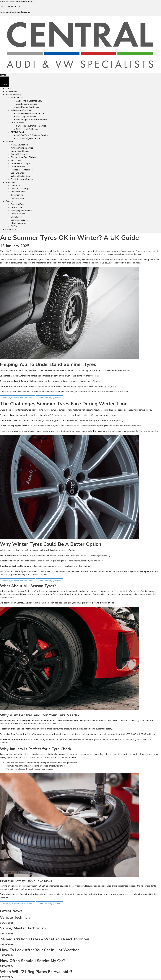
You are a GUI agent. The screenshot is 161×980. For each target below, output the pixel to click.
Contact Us (11, 229)
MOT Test (16, 160)
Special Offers (18, 204)
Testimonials (17, 195)
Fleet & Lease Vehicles (22, 179)
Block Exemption (19, 223)
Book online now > (25, 1)
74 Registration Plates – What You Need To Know (44, 939)
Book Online (17, 207)
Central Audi (23, 603)
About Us (10, 182)
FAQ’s (14, 226)
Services (9, 142)
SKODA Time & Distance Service (32, 135)
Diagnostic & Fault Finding (23, 157)
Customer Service (19, 220)
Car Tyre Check (18, 173)
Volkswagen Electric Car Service (32, 120)
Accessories (11, 91)
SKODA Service (18, 132)
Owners (9, 201)
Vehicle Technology (20, 189)
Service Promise (18, 192)
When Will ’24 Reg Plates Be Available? (36, 972)
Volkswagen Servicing (21, 110)
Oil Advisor (16, 217)
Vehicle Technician (16, 917)
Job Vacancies (17, 198)
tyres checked (87, 431)
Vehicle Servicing (13, 95)
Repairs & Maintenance (22, 170)
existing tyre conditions (103, 603)
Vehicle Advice (18, 214)
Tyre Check (61, 749)
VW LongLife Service (26, 117)
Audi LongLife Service (27, 104)
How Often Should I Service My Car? (32, 961)
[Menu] (5, 82)
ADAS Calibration (19, 145)
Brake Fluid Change (20, 151)
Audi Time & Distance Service (30, 101)
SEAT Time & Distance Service (31, 126)
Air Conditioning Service (22, 148)
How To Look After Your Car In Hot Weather (39, 950)
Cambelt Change (19, 154)
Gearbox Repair (18, 167)
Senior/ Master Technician (23, 928)
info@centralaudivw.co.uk (18, 12)
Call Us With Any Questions (50, 398)
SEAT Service (17, 123)
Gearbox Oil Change (20, 164)
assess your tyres (91, 754)
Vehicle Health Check (21, 176)
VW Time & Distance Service (30, 113)
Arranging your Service (21, 211)
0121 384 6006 (13, 7)
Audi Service (17, 98)
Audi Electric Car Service (28, 107)
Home (8, 88)
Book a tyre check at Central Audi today (19, 894)
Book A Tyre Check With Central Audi (17, 398)
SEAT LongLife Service (27, 129)
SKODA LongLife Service (28, 138)
